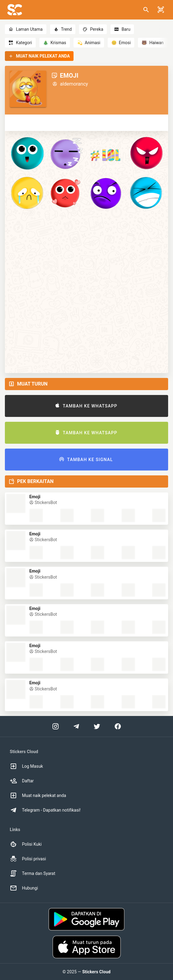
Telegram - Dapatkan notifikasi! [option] (45, 810)
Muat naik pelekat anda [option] (38, 795)
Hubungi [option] (24, 888)
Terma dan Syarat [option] (32, 873)
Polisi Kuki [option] (26, 844)
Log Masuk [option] (26, 766)
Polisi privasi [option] (28, 859)
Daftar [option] (22, 781)
